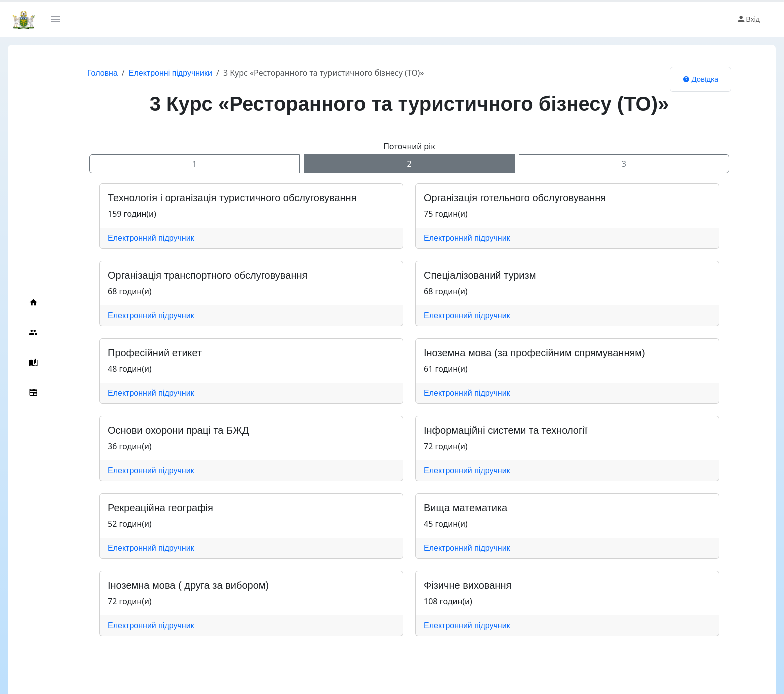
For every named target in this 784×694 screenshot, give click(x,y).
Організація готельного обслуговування (515, 198)
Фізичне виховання (468, 585)
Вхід (748, 19)
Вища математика (466, 508)
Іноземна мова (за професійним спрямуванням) (535, 353)
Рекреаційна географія (161, 508)
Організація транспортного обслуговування (208, 275)
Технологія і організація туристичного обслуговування (232, 198)
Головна (103, 73)
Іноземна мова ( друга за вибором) (188, 585)
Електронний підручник (151, 238)
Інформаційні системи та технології (506, 430)
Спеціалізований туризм (480, 275)
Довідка (701, 79)
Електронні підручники (171, 73)
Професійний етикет (155, 353)
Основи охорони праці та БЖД (178, 430)
